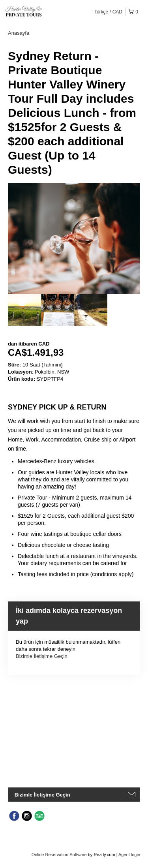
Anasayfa (19, 33)
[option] (24, 310)
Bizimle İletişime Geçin (42, 656)
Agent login (129, 855)
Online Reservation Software (59, 855)
